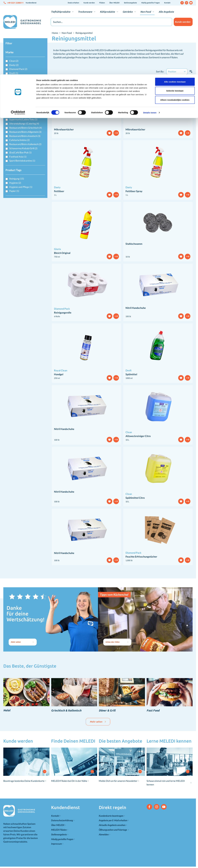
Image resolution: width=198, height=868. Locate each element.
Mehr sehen (98, 722)
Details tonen (150, 38)
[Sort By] (177, 72)
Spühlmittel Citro (135, 498)
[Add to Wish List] (109, 133)
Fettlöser (59, 191)
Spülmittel (131, 374)
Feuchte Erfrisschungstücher (141, 557)
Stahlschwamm (134, 244)
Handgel (59, 374)
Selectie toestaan (175, 16)
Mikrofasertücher (64, 129)
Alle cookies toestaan (175, 7)
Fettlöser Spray (134, 191)
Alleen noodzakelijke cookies (175, 25)
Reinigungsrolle (63, 313)
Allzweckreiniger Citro (138, 436)
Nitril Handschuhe (136, 308)
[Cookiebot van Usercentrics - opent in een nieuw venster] (18, 38)
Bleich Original (62, 253)
